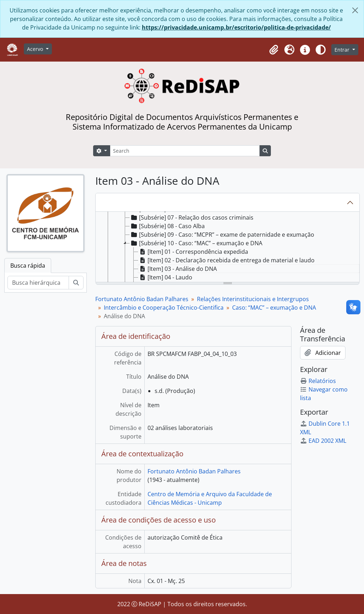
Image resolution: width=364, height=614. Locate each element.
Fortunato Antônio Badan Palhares (142, 299)
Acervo (36, 49)
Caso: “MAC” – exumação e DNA (274, 308)
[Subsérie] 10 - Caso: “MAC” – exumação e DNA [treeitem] (196, 243)
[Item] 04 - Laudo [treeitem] (165, 277)
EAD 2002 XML (323, 441)
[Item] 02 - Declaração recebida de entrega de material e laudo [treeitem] (226, 260)
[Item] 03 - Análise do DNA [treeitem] (178, 269)
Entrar (343, 50)
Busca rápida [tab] (28, 266)
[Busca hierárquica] (38, 283)
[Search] (185, 151)
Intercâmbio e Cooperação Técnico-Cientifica (164, 308)
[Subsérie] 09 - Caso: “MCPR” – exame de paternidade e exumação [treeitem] (222, 235)
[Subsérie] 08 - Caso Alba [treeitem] (167, 226)
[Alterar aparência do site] (321, 50)
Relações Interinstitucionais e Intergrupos (253, 299)
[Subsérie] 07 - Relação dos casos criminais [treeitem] (192, 217)
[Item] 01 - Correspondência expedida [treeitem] (193, 252)
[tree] (227, 247)
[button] (274, 50)
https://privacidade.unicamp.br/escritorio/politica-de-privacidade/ (236, 27)
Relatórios (318, 381)
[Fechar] (355, 10)
